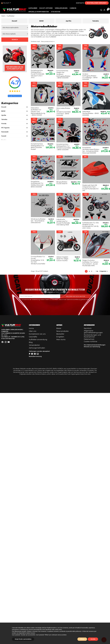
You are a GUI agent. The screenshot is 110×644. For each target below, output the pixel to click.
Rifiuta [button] (82, 639)
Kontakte (80, 3)
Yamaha (4, 119)
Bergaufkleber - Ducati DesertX (62, 183)
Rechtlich (88, 328)
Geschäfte (33, 337)
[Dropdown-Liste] (6, 3)
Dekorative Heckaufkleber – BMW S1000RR (91, 113)
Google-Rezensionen (15, 96)
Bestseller (60, 334)
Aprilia (4, 115)
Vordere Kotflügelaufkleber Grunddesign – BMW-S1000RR (90, 77)
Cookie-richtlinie (91, 342)
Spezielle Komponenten (39, 12)
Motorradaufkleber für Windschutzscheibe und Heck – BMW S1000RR (64, 112)
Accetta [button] (93, 639)
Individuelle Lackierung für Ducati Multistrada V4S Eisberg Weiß (63, 222)
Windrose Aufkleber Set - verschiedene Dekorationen (38, 221)
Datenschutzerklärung (74, 299)
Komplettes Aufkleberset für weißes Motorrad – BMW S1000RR (38, 184)
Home (31, 328)
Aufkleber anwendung (38, 340)
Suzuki (4, 136)
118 (97, 271)
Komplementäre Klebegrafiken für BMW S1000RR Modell (37, 147)
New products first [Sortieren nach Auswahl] (48, 41)
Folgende (104, 271)
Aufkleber (34, 8)
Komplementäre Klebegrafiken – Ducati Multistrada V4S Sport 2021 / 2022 (38, 74)
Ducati (4, 107)
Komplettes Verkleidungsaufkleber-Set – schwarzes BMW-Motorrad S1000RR (91, 150)
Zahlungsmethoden (37, 348)
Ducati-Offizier (47, 8)
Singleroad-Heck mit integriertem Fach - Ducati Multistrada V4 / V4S (90, 188)
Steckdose (56, 12)
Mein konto (61, 340)
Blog (31, 342)
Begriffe (70, 391)
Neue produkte (62, 331)
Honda (4, 124)
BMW (3, 111)
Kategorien (10, 103)
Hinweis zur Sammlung (92, 347)
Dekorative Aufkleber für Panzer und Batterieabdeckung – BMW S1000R (38, 111)
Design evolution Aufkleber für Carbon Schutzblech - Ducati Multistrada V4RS (90, 263)
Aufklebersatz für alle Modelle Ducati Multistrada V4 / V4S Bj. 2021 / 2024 (91, 225)
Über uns (33, 331)
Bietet (59, 328)
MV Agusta (5, 128)
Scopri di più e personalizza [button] (23, 639)
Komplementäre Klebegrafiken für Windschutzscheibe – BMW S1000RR (64, 147)
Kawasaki (5, 132)
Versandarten (34, 345)
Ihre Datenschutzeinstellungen (95, 345)
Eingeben (60, 337)
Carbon (74, 8)
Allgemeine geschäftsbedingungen (93, 332)
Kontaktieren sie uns (37, 334)
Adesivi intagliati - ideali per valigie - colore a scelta (63, 259)
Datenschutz (89, 339)
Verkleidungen (62, 8)
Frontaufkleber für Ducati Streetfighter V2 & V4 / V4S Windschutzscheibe (38, 260)
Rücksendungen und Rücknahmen (92, 336)
